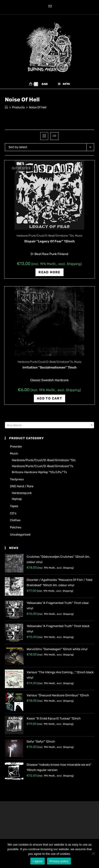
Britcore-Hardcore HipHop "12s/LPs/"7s (39, 472)
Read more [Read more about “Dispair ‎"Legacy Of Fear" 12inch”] (49, 272)
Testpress (17, 479)
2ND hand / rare (22, 486)
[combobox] (49, 425)
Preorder (16, 446)
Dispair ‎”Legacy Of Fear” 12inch (49, 241)
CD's (13, 513)
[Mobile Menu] (64, 84)
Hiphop (17, 499)
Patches (16, 527)
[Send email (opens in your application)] (49, 7)
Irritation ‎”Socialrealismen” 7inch (49, 367)
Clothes (15, 520)
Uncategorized (20, 535)
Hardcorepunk (22, 493)
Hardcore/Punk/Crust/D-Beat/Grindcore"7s (45, 362)
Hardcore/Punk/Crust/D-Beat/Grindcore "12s (45, 236)
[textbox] (49, 425)
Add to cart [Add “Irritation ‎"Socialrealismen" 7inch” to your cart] (49, 398)
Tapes (14, 506)
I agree (38, 861)
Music (79, 236)
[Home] (6, 107)
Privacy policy (59, 861)
